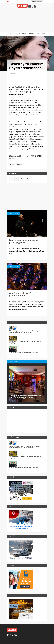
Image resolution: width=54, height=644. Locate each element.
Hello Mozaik (14, 362)
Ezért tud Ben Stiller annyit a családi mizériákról (24, 352)
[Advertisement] (27, 20)
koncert (20, 165)
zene (12, 165)
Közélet (18, 33)
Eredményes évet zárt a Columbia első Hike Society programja (25, 342)
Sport (38, 33)
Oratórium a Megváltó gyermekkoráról (20, 294)
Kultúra (24, 33)
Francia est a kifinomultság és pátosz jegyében (24, 241)
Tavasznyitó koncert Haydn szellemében (26, 66)
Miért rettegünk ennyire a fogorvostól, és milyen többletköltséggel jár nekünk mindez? (24, 332)
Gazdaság (11, 33)
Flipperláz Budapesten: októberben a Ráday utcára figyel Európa (26, 397)
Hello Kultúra (14, 213)
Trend (44, 33)
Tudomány (31, 33)
